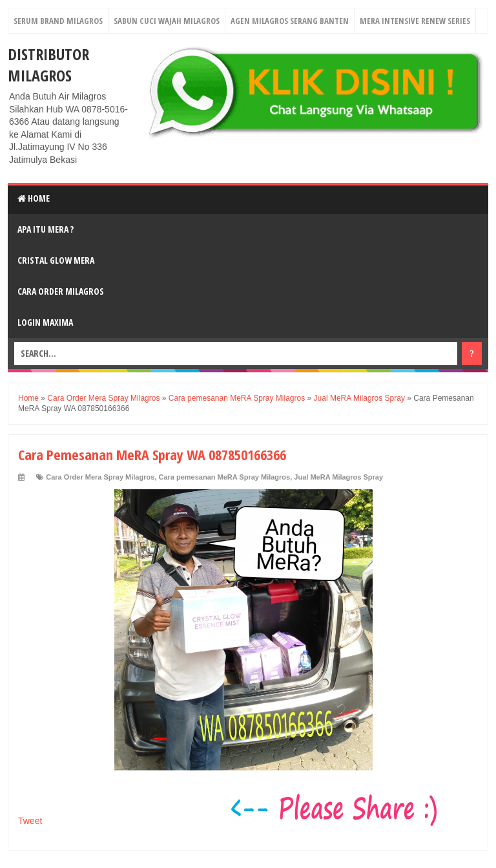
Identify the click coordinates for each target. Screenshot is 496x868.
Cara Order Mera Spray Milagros (100, 477)
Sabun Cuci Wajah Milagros (167, 21)
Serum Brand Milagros (58, 21)
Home (34, 198)
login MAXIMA (45, 322)
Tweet (30, 821)
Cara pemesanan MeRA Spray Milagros (224, 477)
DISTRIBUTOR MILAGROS (48, 65)
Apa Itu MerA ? (46, 229)
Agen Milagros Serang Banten (290, 21)
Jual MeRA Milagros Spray (338, 477)
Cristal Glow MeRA (56, 260)
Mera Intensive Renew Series (415, 21)
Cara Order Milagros (61, 291)
